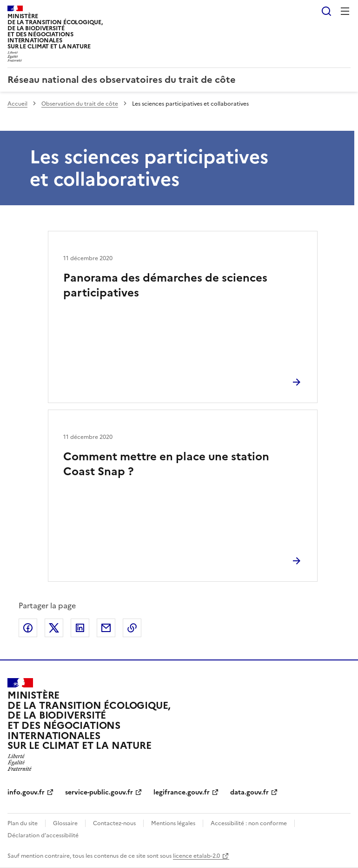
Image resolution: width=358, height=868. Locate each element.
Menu (345, 11)
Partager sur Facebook (28, 628)
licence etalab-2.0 (196, 856)
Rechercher (326, 11)
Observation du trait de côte (80, 104)
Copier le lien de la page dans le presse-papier (132, 628)
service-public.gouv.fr (99, 792)
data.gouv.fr (249, 792)
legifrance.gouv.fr (182, 792)
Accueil (17, 104)
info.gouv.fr (26, 792)
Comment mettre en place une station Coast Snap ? (166, 464)
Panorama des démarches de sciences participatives (165, 285)
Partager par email (106, 628)
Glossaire (65, 823)
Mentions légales (173, 823)
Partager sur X (54, 628)
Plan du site (23, 823)
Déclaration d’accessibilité (43, 835)
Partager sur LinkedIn (80, 628)
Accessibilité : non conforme (249, 823)
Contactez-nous (114, 823)
